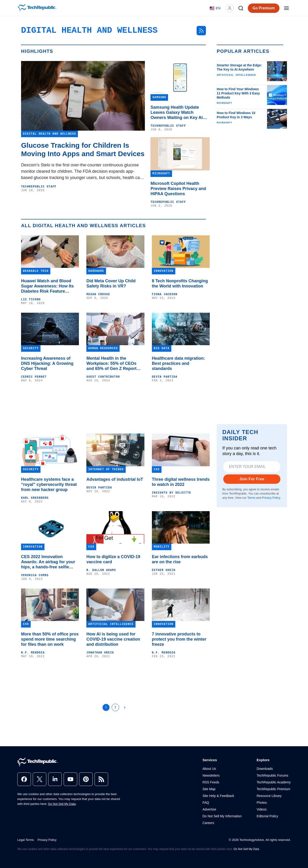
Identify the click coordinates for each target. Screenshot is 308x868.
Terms (251, 498)
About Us (209, 769)
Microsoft (224, 103)
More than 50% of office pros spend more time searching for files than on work (50, 639)
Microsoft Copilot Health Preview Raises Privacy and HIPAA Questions (178, 189)
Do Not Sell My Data (62, 804)
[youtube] (70, 779)
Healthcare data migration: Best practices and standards (178, 363)
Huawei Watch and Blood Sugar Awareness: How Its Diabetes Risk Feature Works (47, 286)
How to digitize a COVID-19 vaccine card (113, 559)
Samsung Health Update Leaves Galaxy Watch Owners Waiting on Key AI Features (177, 113)
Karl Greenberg (35, 498)
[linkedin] (55, 779)
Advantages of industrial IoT (115, 479)
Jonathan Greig (100, 653)
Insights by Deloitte (172, 493)
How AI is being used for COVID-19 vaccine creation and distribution (113, 639)
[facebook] (24, 779)
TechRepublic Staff (39, 187)
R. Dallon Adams (101, 570)
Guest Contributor (103, 377)
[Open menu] (286, 8)
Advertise (209, 809)
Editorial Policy (267, 816)
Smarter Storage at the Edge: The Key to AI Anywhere (239, 67)
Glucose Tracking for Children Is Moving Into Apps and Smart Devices (83, 149)
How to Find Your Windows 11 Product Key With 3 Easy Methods (238, 93)
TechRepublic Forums (272, 775)
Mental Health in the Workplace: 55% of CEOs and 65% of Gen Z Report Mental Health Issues (111, 364)
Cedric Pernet (34, 377)
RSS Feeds (211, 782)
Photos (262, 803)
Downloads (265, 769)
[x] (40, 779)
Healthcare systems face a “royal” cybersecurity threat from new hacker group (49, 484)
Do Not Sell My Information (222, 816)
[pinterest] (86, 779)
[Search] (241, 8)
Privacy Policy (271, 498)
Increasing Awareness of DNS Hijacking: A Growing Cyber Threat (47, 363)
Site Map (209, 789)
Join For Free (252, 479)
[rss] (101, 779)
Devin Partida (165, 377)
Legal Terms (26, 840)
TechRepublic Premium (273, 789)
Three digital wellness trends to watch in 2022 (181, 482)
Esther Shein (164, 570)
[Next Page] (125, 707)
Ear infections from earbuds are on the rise (180, 559)
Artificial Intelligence (236, 75)
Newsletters (211, 775)
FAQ (206, 803)
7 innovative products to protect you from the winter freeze (179, 639)
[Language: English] (215, 8)
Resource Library (269, 796)
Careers (208, 823)
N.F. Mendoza (33, 653)
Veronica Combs (35, 575)
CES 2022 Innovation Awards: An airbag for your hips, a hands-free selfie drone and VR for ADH (48, 562)
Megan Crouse (98, 294)
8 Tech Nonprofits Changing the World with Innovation (180, 283)
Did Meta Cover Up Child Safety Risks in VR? (111, 283)
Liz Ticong (31, 300)
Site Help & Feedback (218, 796)
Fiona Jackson (165, 294)
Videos (262, 809)
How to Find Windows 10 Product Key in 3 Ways (236, 115)
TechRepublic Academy (274, 782)
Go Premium (264, 8)
